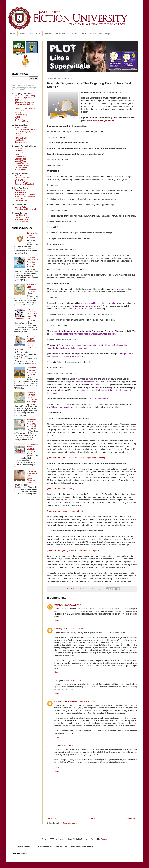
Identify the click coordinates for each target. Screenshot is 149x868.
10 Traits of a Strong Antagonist (32, 235)
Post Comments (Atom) (68, 823)
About (23, 34)
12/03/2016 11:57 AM (72, 605)
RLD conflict (75, 589)
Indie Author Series (23, 217)
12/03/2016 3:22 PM (74, 681)
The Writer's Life (22, 219)
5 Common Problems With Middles (32, 370)
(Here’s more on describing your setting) (65, 511)
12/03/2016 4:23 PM (86, 702)
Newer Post (53, 819)
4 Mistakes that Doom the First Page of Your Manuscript (32, 397)
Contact (74, 34)
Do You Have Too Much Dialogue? (32, 447)
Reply (57, 620)
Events (48, 34)
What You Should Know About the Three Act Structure (32, 262)
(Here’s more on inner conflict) (61, 489)
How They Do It (21, 215)
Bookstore (61, 34)
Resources (35, 34)
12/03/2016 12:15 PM (75, 629)
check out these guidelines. (101, 120)
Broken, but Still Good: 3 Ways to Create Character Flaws (32, 477)
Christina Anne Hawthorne (66, 702)
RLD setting (96, 589)
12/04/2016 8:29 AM (70, 746)
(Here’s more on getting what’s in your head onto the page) (73, 550)
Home (13, 34)
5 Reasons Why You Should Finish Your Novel (32, 423)
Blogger (104, 839)
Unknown (59, 605)
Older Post (132, 819)
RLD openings (86, 589)
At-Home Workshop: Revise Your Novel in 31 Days (32, 314)
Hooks (17, 155)
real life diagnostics (63, 589)
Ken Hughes (60, 629)
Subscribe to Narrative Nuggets (97, 34)
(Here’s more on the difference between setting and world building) (77, 458)
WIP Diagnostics (22, 222)
